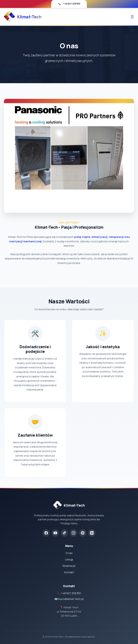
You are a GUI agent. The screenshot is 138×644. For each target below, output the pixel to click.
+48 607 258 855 (72, 4)
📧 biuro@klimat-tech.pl (69, 599)
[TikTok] (65, 533)
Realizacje (69, 566)
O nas (69, 553)
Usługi (69, 559)
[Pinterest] (83, 533)
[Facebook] (46, 533)
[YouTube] (55, 533)
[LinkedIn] (92, 533)
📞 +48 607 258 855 (69, 593)
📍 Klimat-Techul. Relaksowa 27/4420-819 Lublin (69, 612)
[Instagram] (73, 533)
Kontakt (69, 572)
